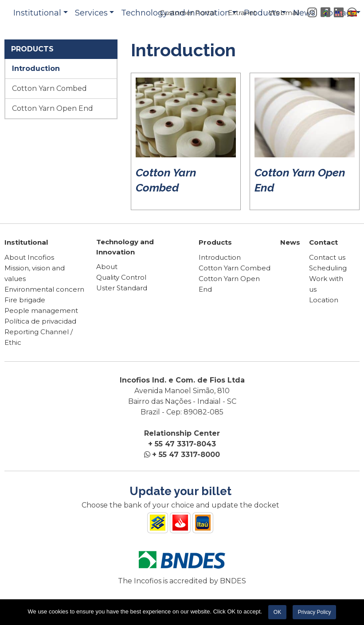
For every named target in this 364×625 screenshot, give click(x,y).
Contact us (327, 257)
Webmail (284, 13)
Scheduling (328, 268)
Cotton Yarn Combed (49, 88)
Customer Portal (188, 13)
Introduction (36, 68)
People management (41, 311)
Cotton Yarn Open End (53, 108)
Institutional (37, 13)
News (290, 242)
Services (91, 13)
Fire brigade (25, 300)
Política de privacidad (40, 321)
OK (277, 612)
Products (215, 242)
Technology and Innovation (125, 247)
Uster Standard (122, 288)
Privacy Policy (315, 612)
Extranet (242, 13)
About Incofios (29, 257)
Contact (323, 242)
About (107, 267)
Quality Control (121, 277)
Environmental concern (44, 289)
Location (324, 300)
